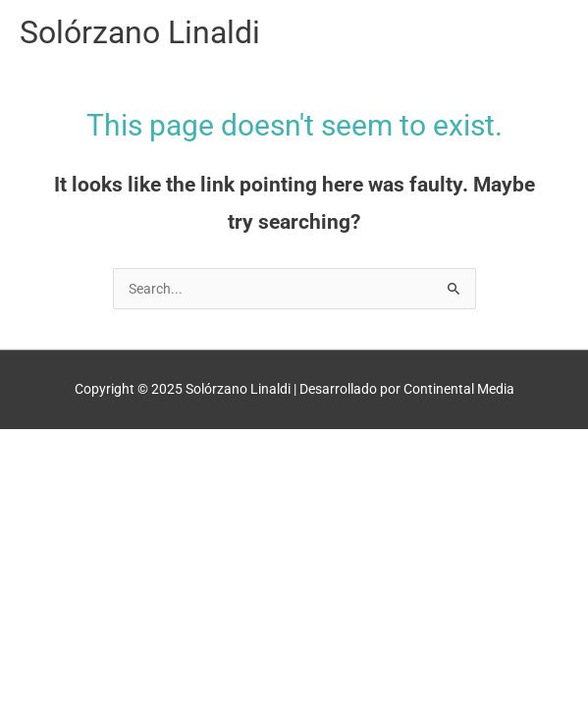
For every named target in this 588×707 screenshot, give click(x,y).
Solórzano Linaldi (140, 32)
